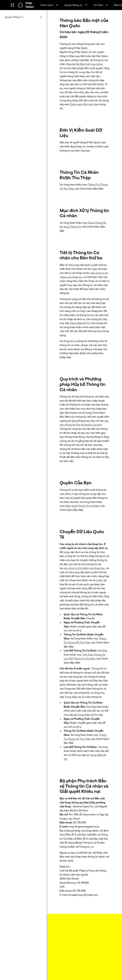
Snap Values (30, 5)
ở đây (94, 269)
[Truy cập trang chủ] (20, 5)
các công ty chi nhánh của (84, 568)
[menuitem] (23, 17)
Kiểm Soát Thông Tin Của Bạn (82, 506)
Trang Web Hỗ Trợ (80, 323)
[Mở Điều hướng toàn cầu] (12, 5)
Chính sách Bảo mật (81, 104)
